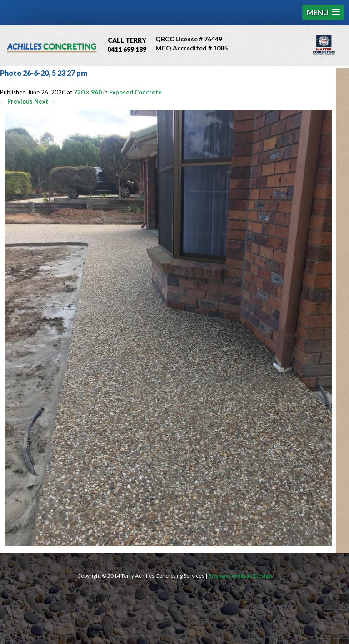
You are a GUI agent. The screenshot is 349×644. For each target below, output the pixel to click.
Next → (45, 101)
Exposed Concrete (135, 92)
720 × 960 (88, 92)
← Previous (16, 101)
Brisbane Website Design (240, 576)
